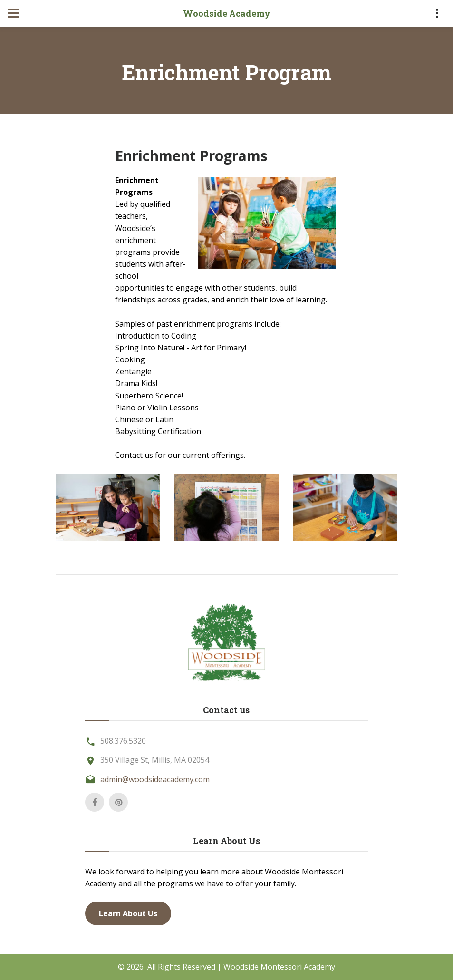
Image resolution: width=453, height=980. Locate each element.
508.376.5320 (123, 741)
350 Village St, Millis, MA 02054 (155, 760)
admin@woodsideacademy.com (155, 779)
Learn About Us (128, 913)
